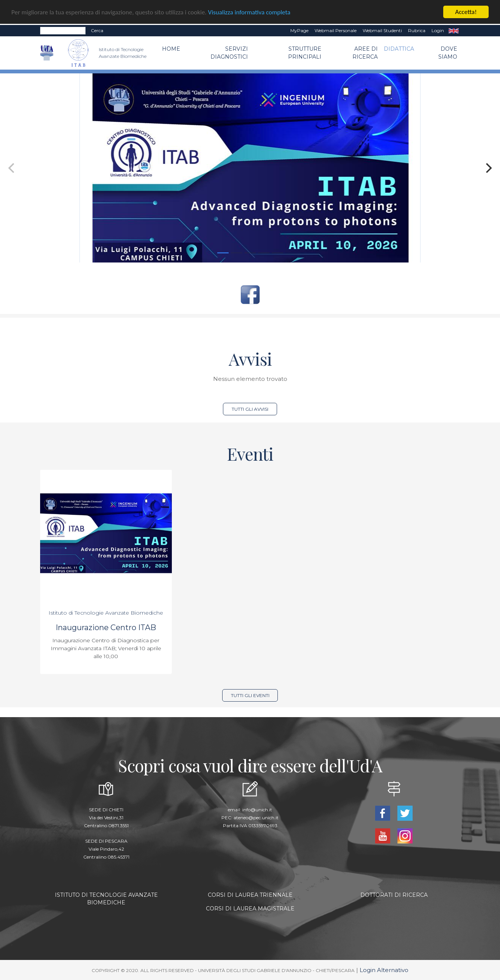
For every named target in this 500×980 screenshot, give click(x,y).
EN (454, 31)
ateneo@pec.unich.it (256, 818)
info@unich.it (257, 810)
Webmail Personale (336, 30)
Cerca (97, 30)
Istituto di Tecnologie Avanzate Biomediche (106, 613)
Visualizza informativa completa (249, 12)
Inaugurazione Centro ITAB (106, 627)
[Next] (488, 168)
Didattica (399, 49)
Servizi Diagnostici (229, 53)
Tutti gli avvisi (250, 409)
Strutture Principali (305, 53)
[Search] (63, 31)
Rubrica (417, 30)
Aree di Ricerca (365, 53)
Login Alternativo (384, 970)
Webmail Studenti (382, 30)
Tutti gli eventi (250, 695)
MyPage (299, 30)
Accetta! (466, 12)
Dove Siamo (448, 53)
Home (171, 49)
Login (438, 30)
